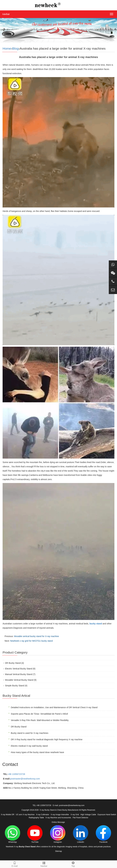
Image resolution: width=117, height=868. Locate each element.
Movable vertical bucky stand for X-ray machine (36, 636)
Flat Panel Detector (81, 818)
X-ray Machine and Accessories (58, 818)
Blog (15, 48)
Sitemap (58, 851)
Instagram (58, 834)
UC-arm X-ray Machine (25, 815)
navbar (6, 14)
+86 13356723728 (16, 774)
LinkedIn (81, 834)
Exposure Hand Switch (107, 815)
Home (7, 48)
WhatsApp (12, 834)
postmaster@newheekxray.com (25, 779)
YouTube (35, 834)
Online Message (58, 822)
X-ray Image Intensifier (60, 815)
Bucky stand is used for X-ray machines (30, 733)
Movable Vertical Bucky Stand (19, 680)
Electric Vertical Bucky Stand (19, 669)
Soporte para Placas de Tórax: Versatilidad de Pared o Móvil (39, 714)
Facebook (103, 834)
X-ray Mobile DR (8, 815)
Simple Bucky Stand (15, 686)
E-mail (15, 864)
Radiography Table (36, 818)
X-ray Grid (75, 815)
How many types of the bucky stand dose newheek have (37, 752)
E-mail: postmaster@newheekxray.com (69, 805)
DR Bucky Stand (13, 663)
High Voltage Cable (88, 815)
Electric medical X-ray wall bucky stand (29, 746)
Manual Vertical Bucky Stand (19, 674)
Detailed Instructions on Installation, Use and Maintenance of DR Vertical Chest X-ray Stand (54, 707)
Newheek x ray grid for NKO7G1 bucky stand (31, 641)
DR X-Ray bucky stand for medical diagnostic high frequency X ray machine (47, 739)
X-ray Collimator (43, 815)
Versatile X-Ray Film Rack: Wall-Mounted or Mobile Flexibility (40, 720)
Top (73, 864)
